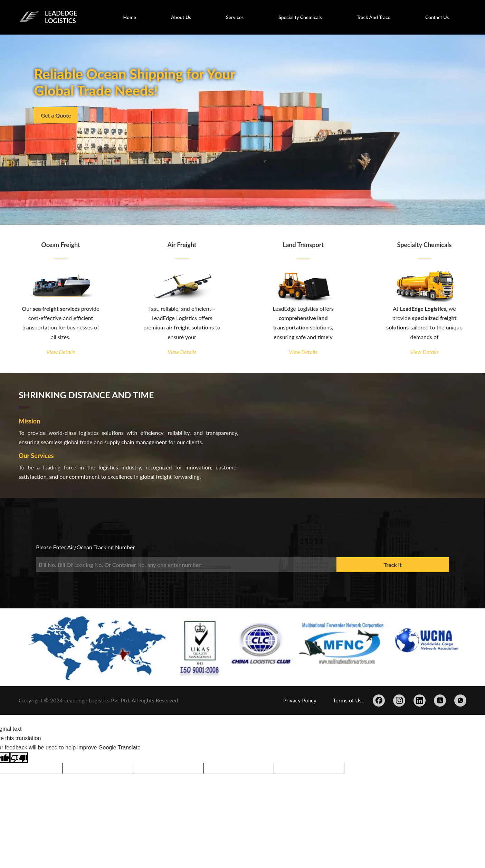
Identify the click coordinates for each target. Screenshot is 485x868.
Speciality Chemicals (300, 17)
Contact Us (437, 17)
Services (235, 17)
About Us (181, 17)
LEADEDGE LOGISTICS (61, 17)
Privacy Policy (300, 700)
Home (130, 17)
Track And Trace (374, 17)
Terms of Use (349, 700)
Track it (393, 565)
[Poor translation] (19, 758)
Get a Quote (59, 115)
